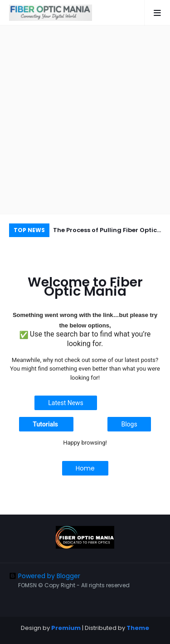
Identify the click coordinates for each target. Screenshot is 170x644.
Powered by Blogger (45, 576)
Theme (138, 628)
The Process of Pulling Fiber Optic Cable (105, 231)
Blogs (129, 424)
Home (85, 468)
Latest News (66, 403)
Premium (66, 628)
